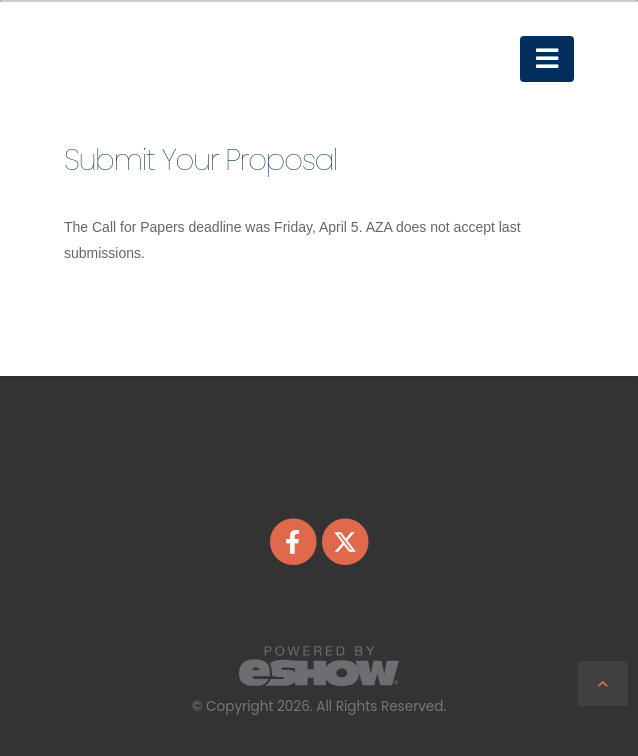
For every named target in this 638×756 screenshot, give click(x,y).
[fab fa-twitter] (345, 541)
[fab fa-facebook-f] (294, 541)
